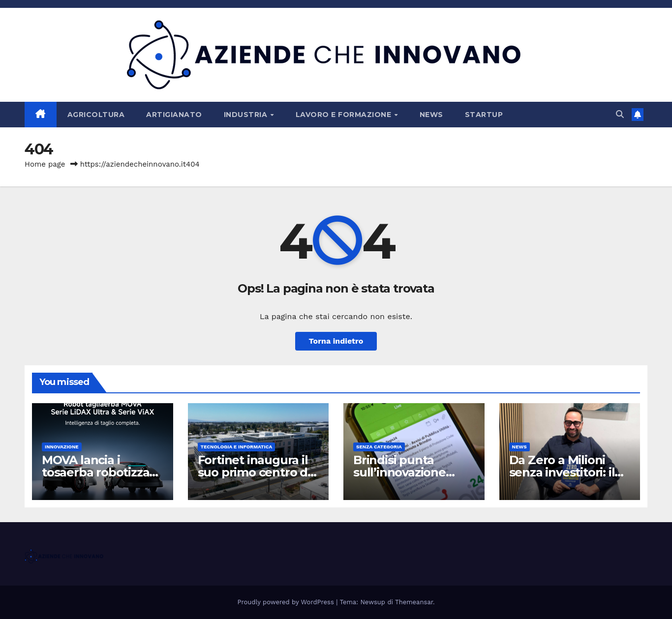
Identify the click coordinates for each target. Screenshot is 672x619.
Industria (247, 115)
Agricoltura (96, 115)
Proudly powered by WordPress (287, 602)
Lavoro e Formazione (345, 115)
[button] (620, 114)
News (431, 115)
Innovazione (62, 447)
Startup (484, 115)
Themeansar (414, 602)
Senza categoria (379, 447)
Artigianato (174, 115)
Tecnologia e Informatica (237, 447)
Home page (45, 164)
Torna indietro (336, 341)
